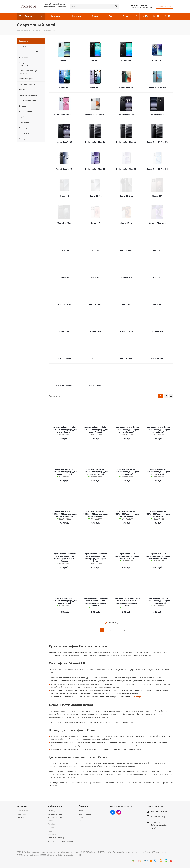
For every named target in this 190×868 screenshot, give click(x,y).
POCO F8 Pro (157, 331)
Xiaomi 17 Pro (126, 223)
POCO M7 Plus (64, 304)
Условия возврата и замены (60, 841)
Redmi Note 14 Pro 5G (126, 142)
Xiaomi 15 (64, 196)
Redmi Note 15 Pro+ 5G (157, 169)
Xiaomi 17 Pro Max (157, 223)
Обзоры (83, 821)
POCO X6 (157, 250)
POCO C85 (64, 250)
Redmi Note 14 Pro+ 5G (157, 142)
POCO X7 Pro (64, 331)
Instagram (119, 812)
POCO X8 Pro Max (64, 386)
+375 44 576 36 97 (139, 5)
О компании (22, 810)
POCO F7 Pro (95, 331)
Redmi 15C (64, 88)
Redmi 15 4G (95, 88)
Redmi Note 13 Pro (157, 88)
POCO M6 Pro (126, 250)
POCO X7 (126, 304)
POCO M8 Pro (126, 359)
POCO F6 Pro (126, 277)
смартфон (138, 697)
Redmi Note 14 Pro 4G (95, 142)
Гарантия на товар (56, 838)
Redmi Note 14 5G (64, 142)
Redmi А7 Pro (95, 386)
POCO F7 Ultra (126, 331)
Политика (21, 814)
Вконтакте (113, 812)
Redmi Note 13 (126, 88)
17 (120, 630)
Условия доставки (56, 817)
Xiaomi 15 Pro (95, 196)
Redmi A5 (64, 61)
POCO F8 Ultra (64, 359)
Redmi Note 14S (157, 115)
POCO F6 (95, 277)
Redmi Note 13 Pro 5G (64, 115)
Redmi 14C (157, 61)
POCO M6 (95, 250)
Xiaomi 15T (157, 196)
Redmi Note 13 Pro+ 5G (95, 115)
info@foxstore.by (158, 816)
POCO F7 (157, 304)
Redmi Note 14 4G (126, 115)
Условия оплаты (55, 814)
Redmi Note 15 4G (64, 169)
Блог (81, 810)
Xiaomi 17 (95, 223)
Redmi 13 (95, 61)
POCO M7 (157, 277)
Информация (55, 806)
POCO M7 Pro (95, 304)
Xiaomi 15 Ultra (126, 196)
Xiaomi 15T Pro (64, 223)
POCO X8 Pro (157, 359)
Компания (22, 806)
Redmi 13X (126, 61)
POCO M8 (95, 359)
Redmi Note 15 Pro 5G (126, 169)
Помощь (52, 810)
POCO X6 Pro (64, 277)
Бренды (82, 817)
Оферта (20, 817)
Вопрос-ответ (85, 814)
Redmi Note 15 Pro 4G (95, 169)
